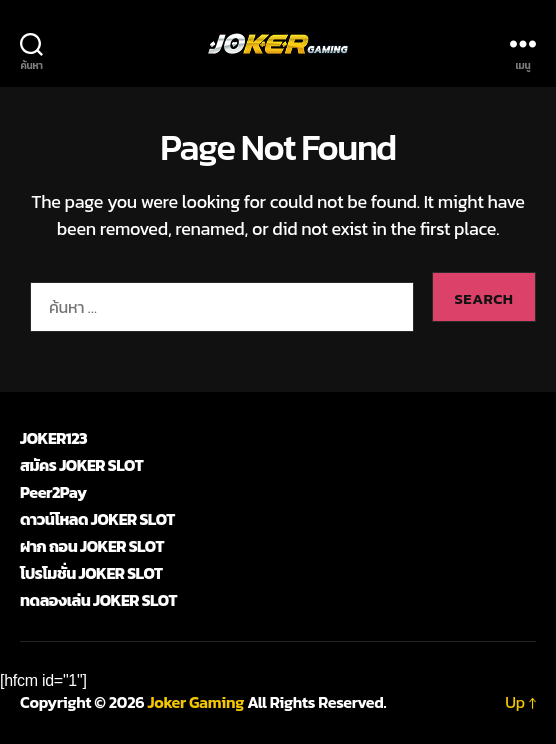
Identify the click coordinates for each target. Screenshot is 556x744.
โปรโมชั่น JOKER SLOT (91, 573)
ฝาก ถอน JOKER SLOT (92, 546)
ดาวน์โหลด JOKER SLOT (97, 519)
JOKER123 (53, 438)
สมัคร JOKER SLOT (81, 465)
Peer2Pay (53, 492)
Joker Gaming (195, 702)
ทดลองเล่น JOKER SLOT (98, 600)
